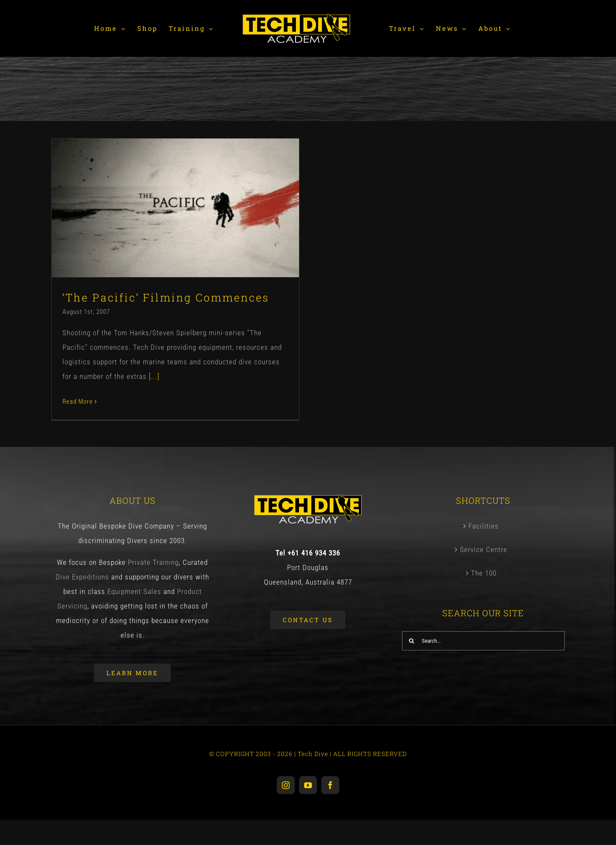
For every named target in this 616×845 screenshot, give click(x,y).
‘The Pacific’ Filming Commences (166, 297)
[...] (154, 376)
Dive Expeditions (82, 580)
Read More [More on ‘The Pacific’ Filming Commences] (78, 402)
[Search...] (483, 644)
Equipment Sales (134, 595)
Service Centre (484, 553)
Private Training (153, 566)
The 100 (484, 576)
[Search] (412, 644)
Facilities (484, 529)
